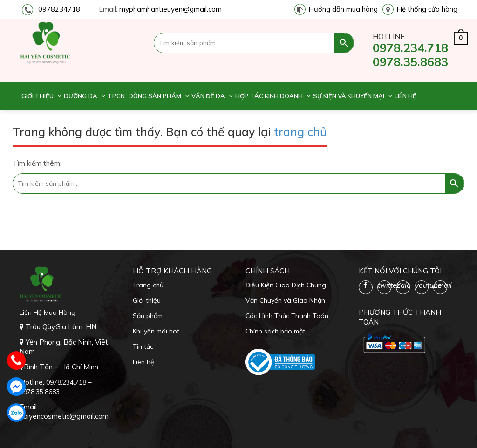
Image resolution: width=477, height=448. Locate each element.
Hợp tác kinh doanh (269, 96)
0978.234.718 (410, 48)
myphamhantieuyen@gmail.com (170, 9)
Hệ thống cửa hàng (427, 9)
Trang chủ (148, 285)
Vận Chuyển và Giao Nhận (285, 300)
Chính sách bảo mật (275, 331)
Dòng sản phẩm (155, 96)
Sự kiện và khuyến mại (349, 96)
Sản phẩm (148, 316)
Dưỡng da (81, 96)
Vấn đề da (208, 96)
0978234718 (59, 9)
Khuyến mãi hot (156, 331)
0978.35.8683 (410, 62)
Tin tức (143, 346)
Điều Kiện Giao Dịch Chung (286, 285)
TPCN (116, 96)
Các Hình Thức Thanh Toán (287, 316)
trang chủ (300, 132)
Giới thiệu (37, 96)
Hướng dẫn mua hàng (343, 9)
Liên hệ (405, 96)
